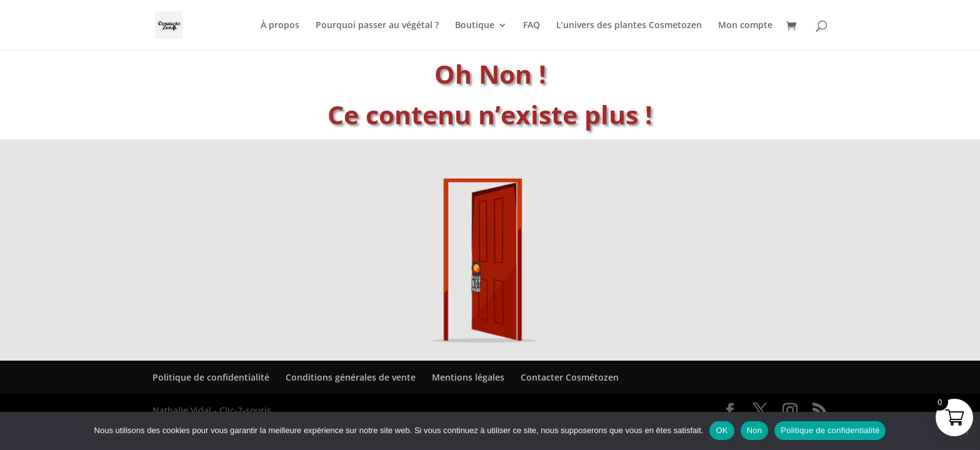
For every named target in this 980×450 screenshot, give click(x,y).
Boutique (475, 26)
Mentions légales (468, 377)
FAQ (532, 26)
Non (755, 430)
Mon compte (745, 26)
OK (722, 430)
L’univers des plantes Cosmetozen (629, 26)
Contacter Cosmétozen (570, 377)
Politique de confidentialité (211, 377)
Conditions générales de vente (351, 377)
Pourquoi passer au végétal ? (377, 26)
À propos (280, 26)
